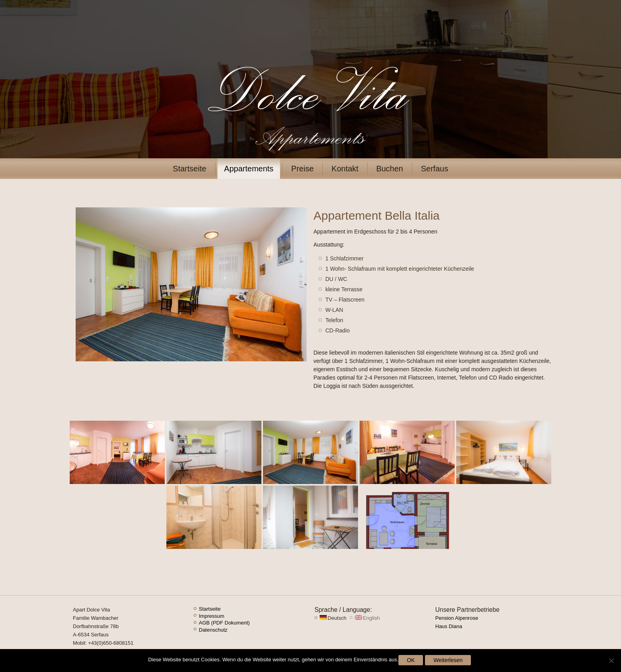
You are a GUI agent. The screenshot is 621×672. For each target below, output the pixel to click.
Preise (302, 169)
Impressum (211, 616)
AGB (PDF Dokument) (224, 623)
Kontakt (345, 169)
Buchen (390, 169)
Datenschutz (213, 630)
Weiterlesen (448, 660)
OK (411, 660)
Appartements (249, 169)
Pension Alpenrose (457, 618)
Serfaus (435, 169)
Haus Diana (449, 626)
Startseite (189, 169)
